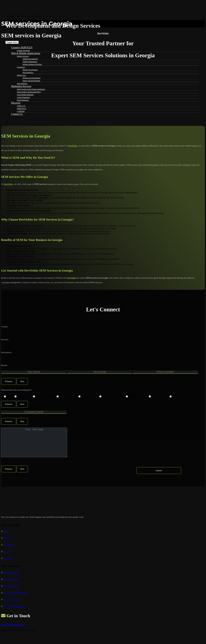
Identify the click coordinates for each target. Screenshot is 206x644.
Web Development (11, 578)
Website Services (23, 56)
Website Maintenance (30, 62)
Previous (9, 381)
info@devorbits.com (13, 630)
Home (6, 537)
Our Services (9, 551)
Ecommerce (21, 67)
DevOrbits (73, 146)
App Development (11, 585)
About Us (7, 544)
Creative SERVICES (22, 48)
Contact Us (8, 564)
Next (22, 381)
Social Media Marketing (13, 612)
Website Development (30, 59)
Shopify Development (30, 70)
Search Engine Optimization (15, 599)
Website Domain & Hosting (32, 64)
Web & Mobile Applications (26, 53)
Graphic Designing (23, 51)
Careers (6, 557)
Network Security (11, 605)
